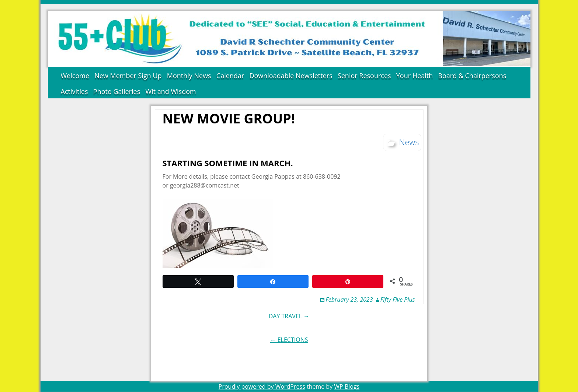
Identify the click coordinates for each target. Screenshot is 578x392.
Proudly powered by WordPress (262, 386)
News (409, 142)
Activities (74, 91)
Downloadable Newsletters (291, 76)
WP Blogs (347, 386)
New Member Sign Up (128, 76)
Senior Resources (364, 76)
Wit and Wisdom (170, 91)
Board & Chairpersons (472, 76)
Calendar (230, 76)
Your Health (415, 76)
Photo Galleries (117, 91)
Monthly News (189, 76)
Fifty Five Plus (398, 300)
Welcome (75, 76)
